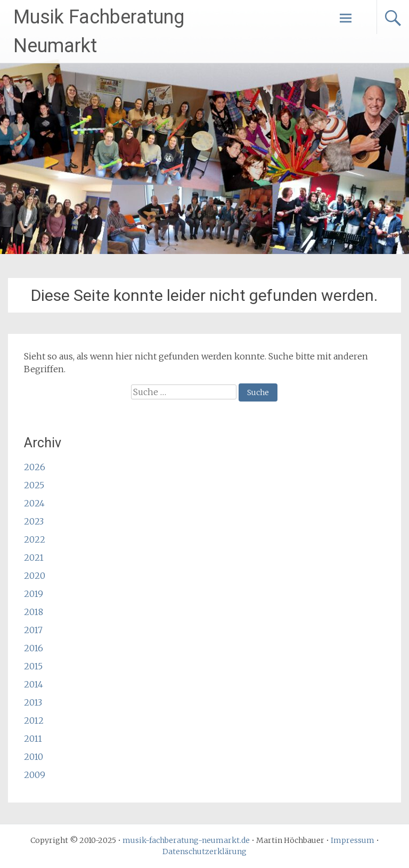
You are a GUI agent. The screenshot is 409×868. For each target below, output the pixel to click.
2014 (34, 684)
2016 (34, 648)
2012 (34, 720)
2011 (33, 739)
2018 (34, 612)
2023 (34, 521)
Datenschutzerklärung (204, 851)
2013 (33, 702)
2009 (35, 775)
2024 (34, 503)
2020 (35, 576)
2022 (35, 539)
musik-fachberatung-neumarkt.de (186, 840)
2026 (35, 467)
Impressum (353, 840)
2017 (33, 630)
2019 (34, 594)
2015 (33, 666)
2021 (34, 558)
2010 (34, 757)
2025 (34, 485)
